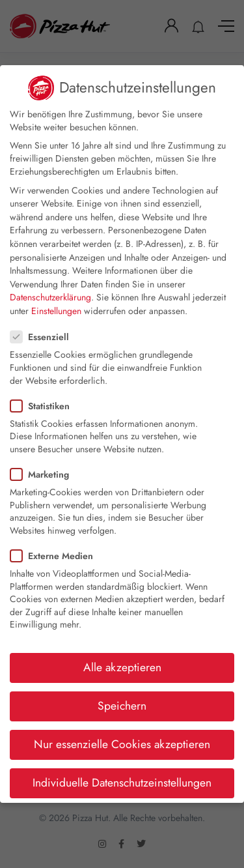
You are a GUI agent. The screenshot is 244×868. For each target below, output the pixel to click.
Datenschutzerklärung (50, 297)
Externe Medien (56, 556)
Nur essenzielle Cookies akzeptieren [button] (122, 744)
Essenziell (44, 337)
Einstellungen (56, 311)
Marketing (44, 474)
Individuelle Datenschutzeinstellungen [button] (122, 783)
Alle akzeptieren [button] (122, 667)
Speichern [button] (122, 706)
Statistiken (44, 406)
